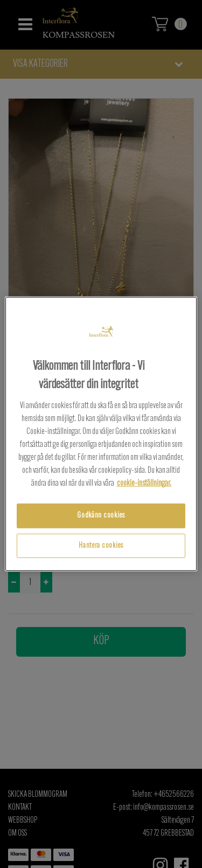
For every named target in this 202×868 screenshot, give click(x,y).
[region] (101, 434)
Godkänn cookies (101, 516)
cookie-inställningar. (144, 484)
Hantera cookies (101, 546)
